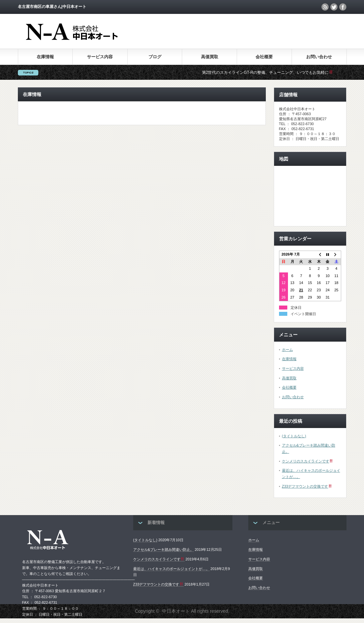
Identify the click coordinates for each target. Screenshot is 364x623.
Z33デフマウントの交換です (307, 486)
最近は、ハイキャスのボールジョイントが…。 (171, 569)
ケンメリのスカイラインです (308, 461)
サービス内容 (100, 57)
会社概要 (264, 57)
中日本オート (176, 611)
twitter (334, 7)
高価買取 (210, 57)
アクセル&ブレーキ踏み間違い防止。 (163, 550)
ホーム (287, 350)
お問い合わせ (319, 57)
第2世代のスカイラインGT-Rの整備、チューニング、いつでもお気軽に (271, 72)
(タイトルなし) (294, 436)
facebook (343, 7)
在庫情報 (45, 57)
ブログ (155, 57)
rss (325, 7)
